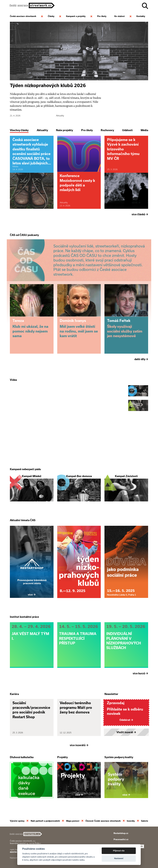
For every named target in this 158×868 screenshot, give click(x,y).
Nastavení (119, 858)
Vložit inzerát (126, 732)
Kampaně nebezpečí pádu (25, 469)
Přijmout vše (119, 851)
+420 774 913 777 (17, 849)
